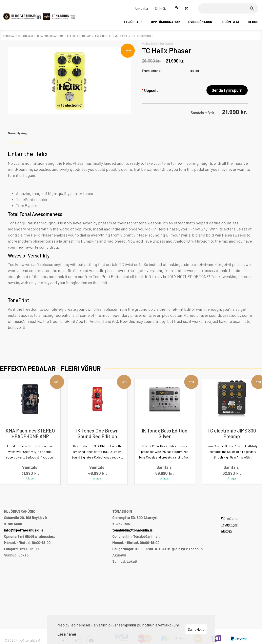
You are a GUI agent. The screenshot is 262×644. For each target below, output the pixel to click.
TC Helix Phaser (143, 36)
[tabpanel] (131, 245)
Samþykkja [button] (196, 629)
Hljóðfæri (26, 36)
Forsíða (8, 36)
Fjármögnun (230, 518)
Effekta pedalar (79, 36)
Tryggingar (229, 525)
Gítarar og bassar (50, 36)
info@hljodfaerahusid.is (24, 530)
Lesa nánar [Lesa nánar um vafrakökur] (67, 634)
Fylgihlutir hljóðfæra (111, 36)
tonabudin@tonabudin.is (133, 530)
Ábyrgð (226, 531)
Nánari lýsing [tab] (17, 133)
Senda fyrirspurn (227, 90)
